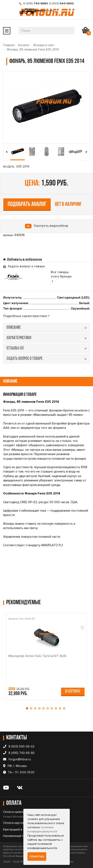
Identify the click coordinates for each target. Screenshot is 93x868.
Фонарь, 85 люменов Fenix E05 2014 (33, 49)
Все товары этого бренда (61, 277)
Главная (9, 45)
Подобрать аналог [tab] (27, 204)
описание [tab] (46, 328)
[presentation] (7, 152)
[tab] (26, 316)
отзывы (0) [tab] (46, 348)
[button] (28, 708)
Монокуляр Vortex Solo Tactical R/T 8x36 (37, 656)
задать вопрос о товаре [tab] (46, 359)
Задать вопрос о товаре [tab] (26, 266)
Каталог (24, 45)
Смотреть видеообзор (51, 226)
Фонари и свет (44, 45)
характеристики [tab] (46, 338)
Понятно (37, 857)
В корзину (73, 691)
